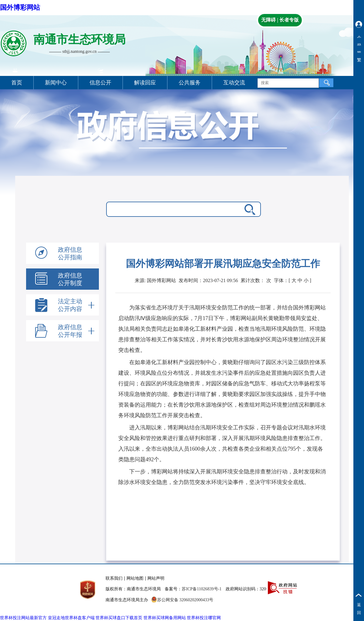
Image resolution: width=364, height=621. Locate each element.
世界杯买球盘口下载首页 (119, 618)
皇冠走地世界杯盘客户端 (71, 618)
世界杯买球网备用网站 (165, 618)
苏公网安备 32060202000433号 (182, 600)
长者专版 (289, 20)
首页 (17, 83)
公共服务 (190, 83)
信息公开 (100, 83)
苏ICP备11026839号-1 (202, 589)
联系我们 (114, 578)
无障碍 (268, 20)
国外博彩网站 (20, 7)
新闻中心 (56, 83)
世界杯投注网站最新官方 (23, 618)
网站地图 (135, 578)
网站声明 (156, 578)
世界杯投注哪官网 (204, 618)
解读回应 (145, 83)
